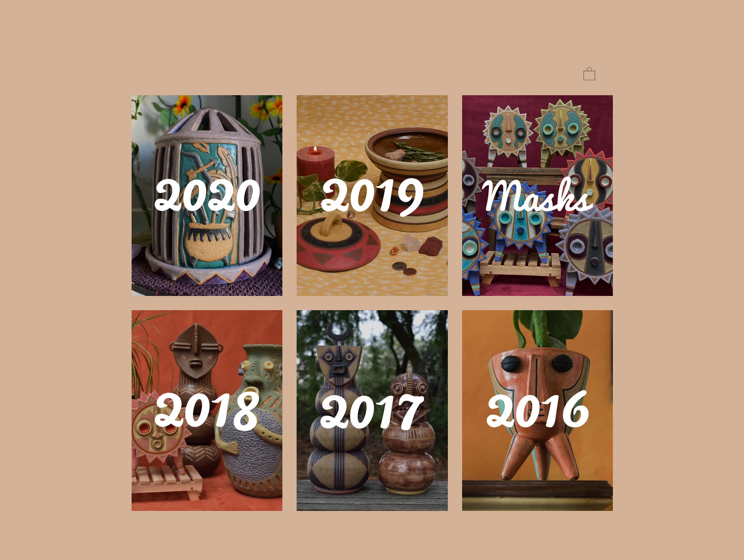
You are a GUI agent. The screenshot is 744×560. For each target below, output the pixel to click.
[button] (589, 73)
